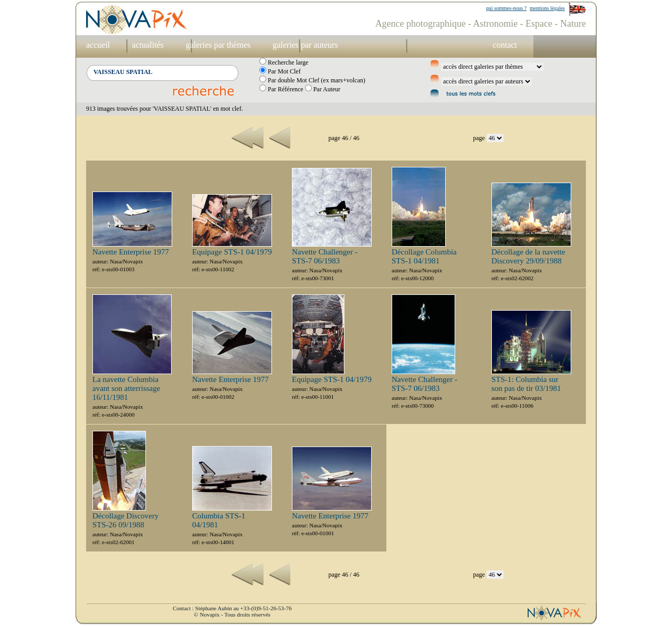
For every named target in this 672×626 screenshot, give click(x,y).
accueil (98, 45)
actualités (148, 45)
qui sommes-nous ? (506, 8)
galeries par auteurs (305, 45)
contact (505, 45)
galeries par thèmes (218, 45)
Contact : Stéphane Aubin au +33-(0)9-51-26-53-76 (232, 608)
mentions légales (547, 8)
